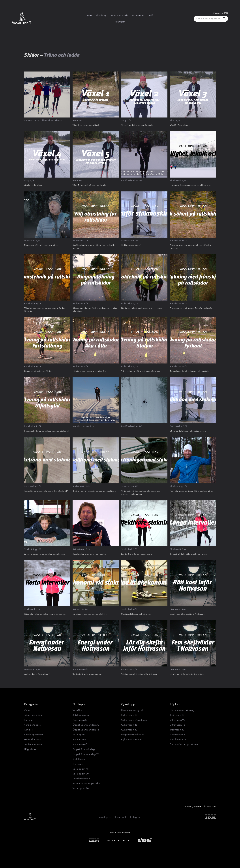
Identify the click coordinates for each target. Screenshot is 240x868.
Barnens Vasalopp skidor (86, 783)
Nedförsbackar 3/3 (132, 426)
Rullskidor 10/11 (179, 366)
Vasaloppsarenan (34, 735)
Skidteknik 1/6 (178, 181)
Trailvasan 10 (177, 715)
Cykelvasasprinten (131, 739)
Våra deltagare (32, 725)
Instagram (136, 817)
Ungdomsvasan (81, 779)
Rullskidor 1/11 (81, 241)
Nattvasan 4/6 (80, 669)
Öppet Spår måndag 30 (86, 725)
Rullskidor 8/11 (81, 366)
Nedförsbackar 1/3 (132, 181)
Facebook (121, 817)
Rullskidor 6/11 (178, 304)
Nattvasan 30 (80, 720)
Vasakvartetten (178, 739)
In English (120, 22)
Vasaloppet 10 (81, 788)
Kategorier (138, 16)
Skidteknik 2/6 (129, 549)
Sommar (29, 720)
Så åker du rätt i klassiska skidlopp (43, 120)
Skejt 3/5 (175, 120)
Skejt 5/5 (78, 181)
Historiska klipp (33, 739)
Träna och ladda (119, 16)
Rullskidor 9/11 (130, 366)
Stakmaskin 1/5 (130, 241)
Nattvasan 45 (80, 744)
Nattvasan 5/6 (129, 669)
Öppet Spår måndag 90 (86, 754)
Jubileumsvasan (33, 744)
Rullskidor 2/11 (178, 241)
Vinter (27, 710)
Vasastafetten (177, 735)
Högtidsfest (30, 749)
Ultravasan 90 (177, 720)
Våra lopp (101, 16)
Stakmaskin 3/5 (33, 486)
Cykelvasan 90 (129, 715)
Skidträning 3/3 (81, 549)
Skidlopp (79, 704)
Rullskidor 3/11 (33, 304)
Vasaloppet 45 (81, 769)
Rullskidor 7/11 (33, 366)
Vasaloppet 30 (81, 774)
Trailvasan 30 (177, 730)
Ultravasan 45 (177, 725)
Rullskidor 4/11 (81, 304)
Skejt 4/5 (29, 181)
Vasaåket (78, 710)
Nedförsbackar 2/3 (83, 426)
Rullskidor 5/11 (130, 304)
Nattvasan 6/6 (178, 669)
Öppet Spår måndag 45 (86, 730)
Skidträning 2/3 (33, 549)
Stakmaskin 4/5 (81, 486)
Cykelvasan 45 (129, 725)
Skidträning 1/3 (179, 486)
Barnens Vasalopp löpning (185, 744)
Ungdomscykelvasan (133, 735)
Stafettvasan (79, 759)
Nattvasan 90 (80, 739)
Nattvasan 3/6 (32, 669)
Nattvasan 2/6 (178, 609)
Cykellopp (128, 704)
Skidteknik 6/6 (129, 609)
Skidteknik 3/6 (178, 549)
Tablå (150, 16)
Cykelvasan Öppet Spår (134, 720)
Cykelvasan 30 (129, 730)
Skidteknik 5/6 (81, 609)
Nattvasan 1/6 (32, 241)
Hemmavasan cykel (132, 710)
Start (89, 16)
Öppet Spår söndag (84, 749)
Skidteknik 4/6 (32, 609)
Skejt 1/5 (78, 120)
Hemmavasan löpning (182, 710)
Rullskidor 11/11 (33, 426)
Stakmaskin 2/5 (178, 426)
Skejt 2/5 (126, 120)
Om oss (28, 730)
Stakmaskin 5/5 (130, 486)
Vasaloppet (79, 735)
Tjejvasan (78, 764)
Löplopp (176, 704)
